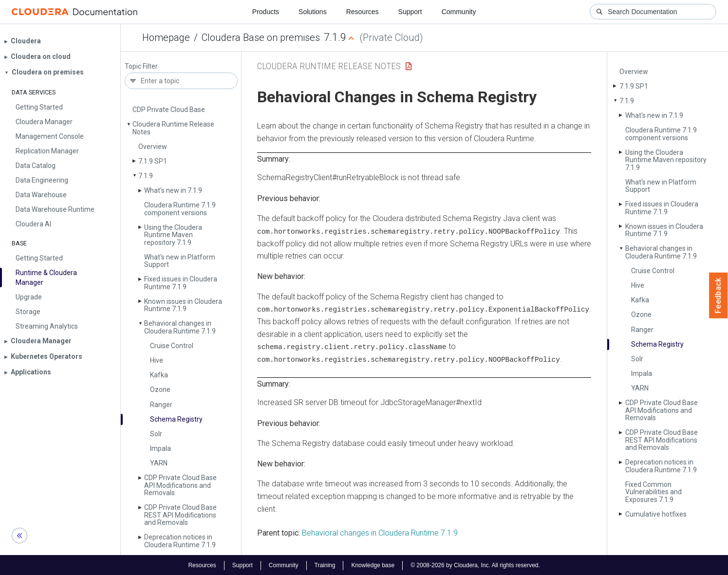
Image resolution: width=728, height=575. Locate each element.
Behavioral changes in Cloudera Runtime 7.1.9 (180, 327)
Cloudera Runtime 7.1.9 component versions (180, 209)
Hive (157, 360)
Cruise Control (172, 346)
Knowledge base (373, 564)
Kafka (159, 375)
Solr (156, 434)
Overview (153, 147)
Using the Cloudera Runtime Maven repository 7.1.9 (173, 235)
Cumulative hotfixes (656, 514)
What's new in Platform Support (180, 261)
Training (325, 564)
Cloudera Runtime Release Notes (173, 128)
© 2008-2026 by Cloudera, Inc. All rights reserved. (475, 564)
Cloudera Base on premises (261, 37)
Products (266, 12)
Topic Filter (141, 66)
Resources (363, 12)
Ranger (161, 405)
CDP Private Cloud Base (169, 110)
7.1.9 (146, 176)
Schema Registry (176, 419)
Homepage (166, 37)
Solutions (313, 12)
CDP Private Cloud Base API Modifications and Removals (180, 485)
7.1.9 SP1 (153, 161)
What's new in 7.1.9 (173, 190)
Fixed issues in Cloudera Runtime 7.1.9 (181, 283)
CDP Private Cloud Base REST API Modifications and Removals (180, 515)
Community (459, 12)
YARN (159, 463)
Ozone (160, 390)
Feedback (719, 296)
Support (410, 12)
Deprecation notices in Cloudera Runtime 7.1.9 (180, 541)
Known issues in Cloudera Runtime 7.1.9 (183, 305)
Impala (160, 448)
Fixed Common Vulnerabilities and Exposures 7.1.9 (653, 492)
